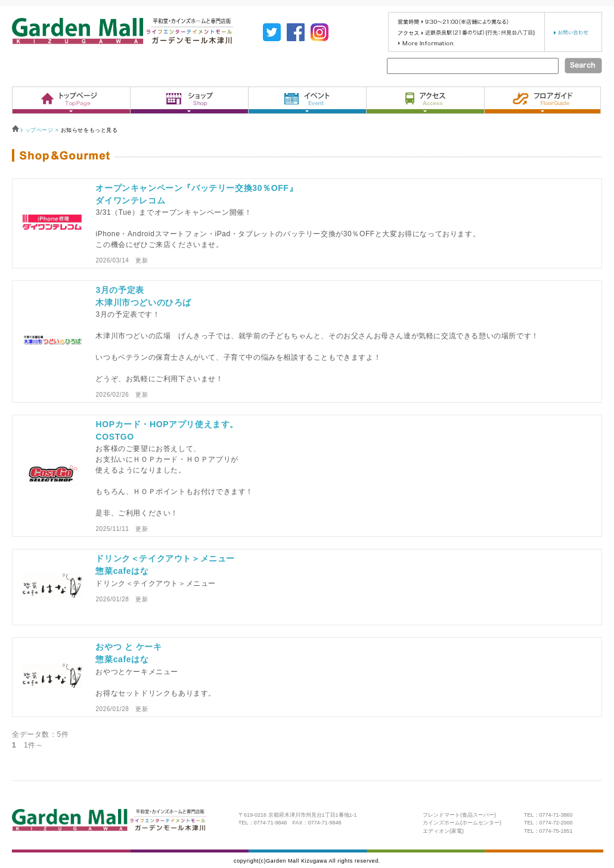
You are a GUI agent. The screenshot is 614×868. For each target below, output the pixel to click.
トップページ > (36, 130)
